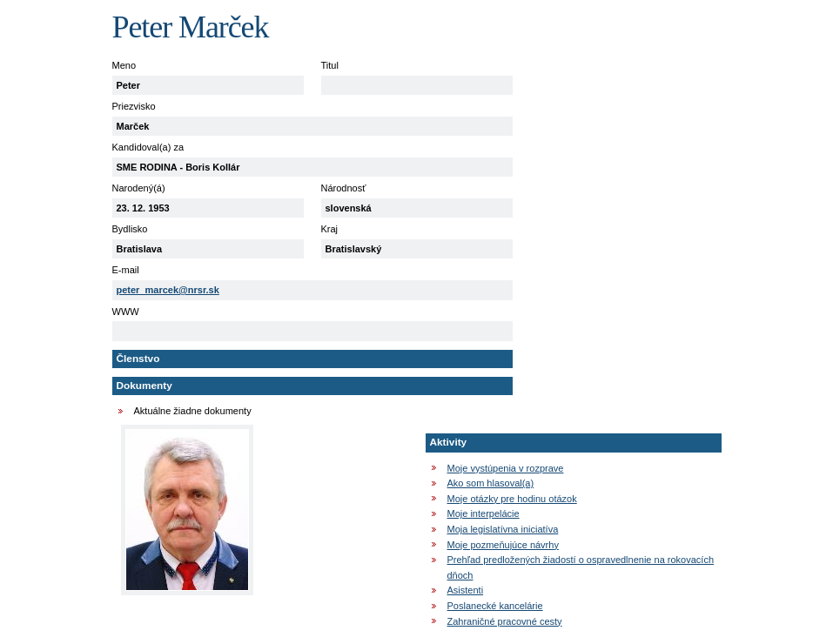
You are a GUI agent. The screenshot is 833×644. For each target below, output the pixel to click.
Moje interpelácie (484, 513)
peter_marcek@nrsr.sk (168, 290)
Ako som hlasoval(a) (491, 483)
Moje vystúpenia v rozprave (506, 468)
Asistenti (466, 590)
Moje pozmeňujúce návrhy (503, 545)
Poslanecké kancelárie (495, 606)
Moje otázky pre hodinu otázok (512, 499)
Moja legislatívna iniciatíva (503, 529)
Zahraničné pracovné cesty (505, 621)
